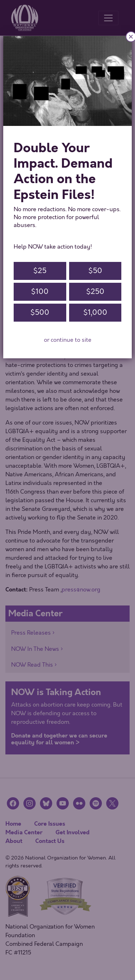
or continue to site (68, 340)
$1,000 (95, 312)
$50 (95, 271)
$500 (40, 312)
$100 (40, 292)
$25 (40, 271)
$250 (95, 292)
